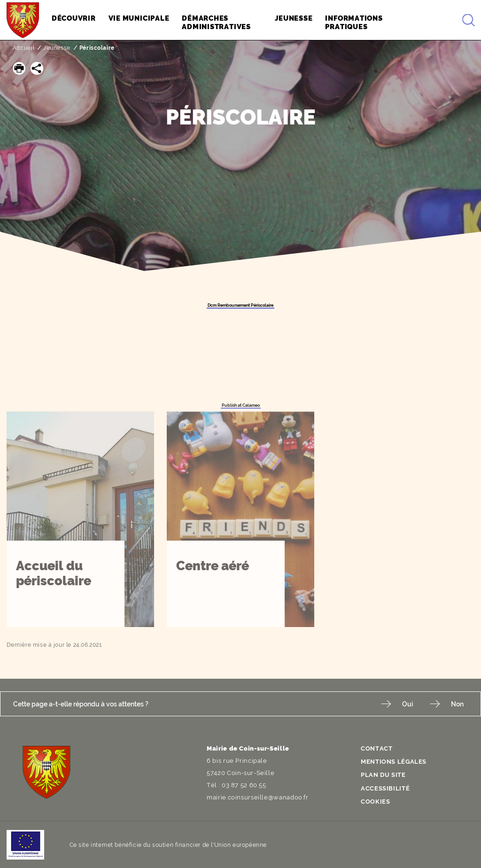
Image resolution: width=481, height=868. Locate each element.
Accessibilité (385, 788)
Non (457, 704)
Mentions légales (394, 762)
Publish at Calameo (241, 405)
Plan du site (383, 775)
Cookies (375, 802)
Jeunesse (57, 48)
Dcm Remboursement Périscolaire (240, 305)
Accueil (23, 48)
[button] (19, 68)
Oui (407, 704)
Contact (376, 748)
